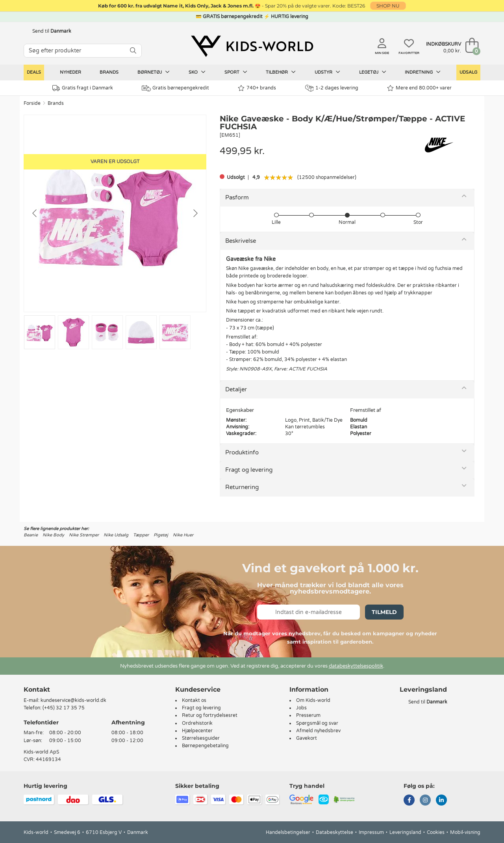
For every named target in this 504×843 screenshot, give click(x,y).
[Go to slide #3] (107, 332)
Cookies (436, 832)
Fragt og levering (249, 470)
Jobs (301, 708)
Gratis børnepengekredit (175, 88)
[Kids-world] (252, 46)
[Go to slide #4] (141, 332)
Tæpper (141, 535)
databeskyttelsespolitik (356, 666)
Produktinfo (242, 452)
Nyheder (70, 72)
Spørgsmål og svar (317, 723)
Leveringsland (405, 832)
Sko (197, 72)
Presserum (308, 715)
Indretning (423, 72)
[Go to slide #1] (40, 332)
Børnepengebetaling (205, 746)
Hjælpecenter (197, 731)
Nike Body (53, 535)
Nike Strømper (84, 535)
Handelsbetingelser (288, 832)
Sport (236, 72)
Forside (32, 103)
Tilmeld (384, 612)
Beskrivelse (241, 241)
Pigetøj (161, 535)
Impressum (371, 832)
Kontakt (37, 689)
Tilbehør (281, 72)
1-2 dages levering (332, 88)
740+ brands (257, 88)
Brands (109, 72)
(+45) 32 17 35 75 (64, 708)
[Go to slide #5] (175, 332)
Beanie (31, 535)
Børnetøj (154, 72)
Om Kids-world (313, 700)
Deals (34, 72)
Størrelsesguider (201, 738)
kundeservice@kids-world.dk (73, 700)
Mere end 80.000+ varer (419, 88)
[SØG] (133, 51)
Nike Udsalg (116, 535)
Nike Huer (183, 535)
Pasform (237, 197)
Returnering (242, 487)
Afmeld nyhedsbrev (318, 731)
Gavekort (307, 738)
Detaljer (236, 389)
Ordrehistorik (197, 723)
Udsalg (468, 72)
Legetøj (373, 72)
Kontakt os (194, 700)
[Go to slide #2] (73, 332)
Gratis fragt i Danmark (83, 88)
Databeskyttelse (334, 832)
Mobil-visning (465, 832)
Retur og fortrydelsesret (210, 715)
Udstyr (327, 72)
